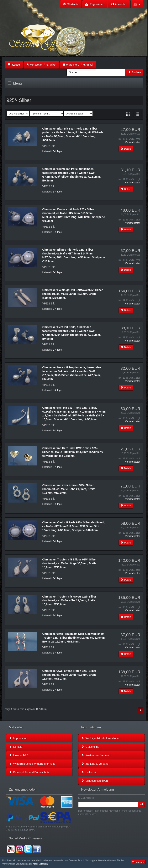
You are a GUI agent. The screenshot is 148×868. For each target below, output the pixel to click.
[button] (137, 4)
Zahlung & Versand (95, 764)
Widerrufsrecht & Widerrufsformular (32, 764)
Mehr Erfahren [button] (40, 864)
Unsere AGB (19, 755)
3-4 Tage (57, 151)
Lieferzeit (89, 772)
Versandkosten (133, 142)
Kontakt (16, 747)
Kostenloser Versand (96, 755)
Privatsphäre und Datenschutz (29, 772)
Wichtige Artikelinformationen (101, 738)
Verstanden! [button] (138, 862)
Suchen (134, 72)
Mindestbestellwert (95, 781)
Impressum (18, 738)
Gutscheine (90, 747)
